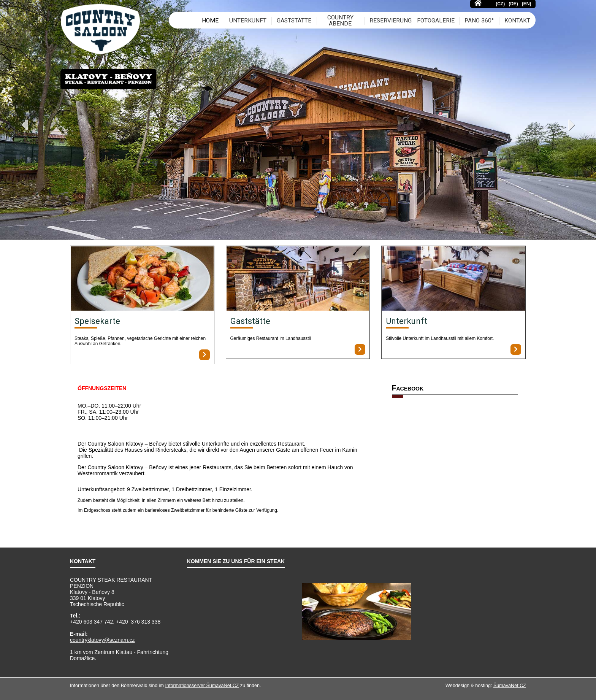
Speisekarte (97, 321)
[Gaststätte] (298, 279)
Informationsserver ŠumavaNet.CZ (202, 686)
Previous (9, 127)
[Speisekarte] (142, 279)
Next (587, 127)
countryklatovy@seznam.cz (102, 640)
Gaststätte (250, 321)
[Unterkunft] (453, 279)
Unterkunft (407, 321)
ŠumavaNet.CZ (510, 686)
